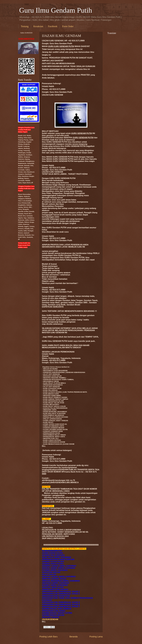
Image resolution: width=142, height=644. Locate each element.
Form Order (68, 26)
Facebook (53, 26)
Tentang (25, 26)
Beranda (74, 637)
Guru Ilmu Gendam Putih (56, 10)
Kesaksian (38, 26)
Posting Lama (96, 637)
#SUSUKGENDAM (50, 619)
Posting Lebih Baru (48, 637)
